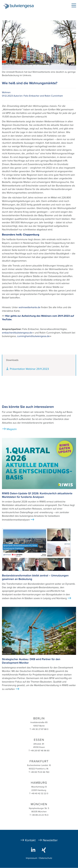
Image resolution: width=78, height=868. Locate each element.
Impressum (31, 858)
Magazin (12, 429)
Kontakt (30, 840)
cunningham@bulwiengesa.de (34, 336)
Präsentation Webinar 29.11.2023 (29, 369)
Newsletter (50, 840)
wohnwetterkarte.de (30, 307)
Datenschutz (46, 858)
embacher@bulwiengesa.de (18, 333)
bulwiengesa (22, 7)
